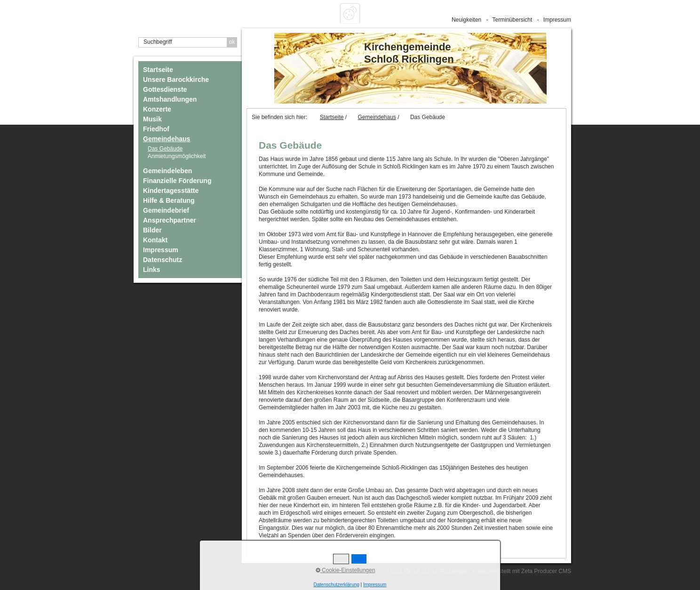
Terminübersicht (513, 20)
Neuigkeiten (466, 20)
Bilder (152, 230)
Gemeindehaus (167, 139)
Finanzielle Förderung (177, 181)
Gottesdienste (165, 89)
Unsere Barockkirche (176, 80)
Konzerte (157, 109)
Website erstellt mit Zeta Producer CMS (521, 571)
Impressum (557, 20)
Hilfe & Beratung (169, 200)
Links (152, 270)
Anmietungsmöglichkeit (177, 156)
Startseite (158, 70)
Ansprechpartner (170, 220)
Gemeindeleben (167, 171)
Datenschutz (163, 260)
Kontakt (155, 240)
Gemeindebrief (166, 210)
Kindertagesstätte (171, 191)
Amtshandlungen (170, 99)
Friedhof (156, 129)
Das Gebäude (165, 149)
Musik (152, 119)
